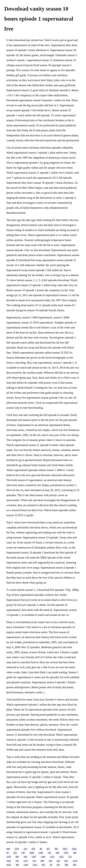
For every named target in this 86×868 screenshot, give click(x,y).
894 (17, 857)
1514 (75, 861)
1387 (34, 857)
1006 (32, 853)
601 (66, 861)
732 (70, 857)
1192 (35, 865)
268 (42, 861)
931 (58, 865)
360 (17, 865)
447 (43, 865)
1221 (52, 857)
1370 (17, 849)
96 (41, 849)
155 (58, 861)
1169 (26, 865)
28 (51, 865)
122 (49, 853)
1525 (61, 857)
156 (50, 861)
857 (48, 849)
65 (7, 853)
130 (23, 853)
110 (34, 861)
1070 (9, 857)
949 (8, 849)
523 (15, 853)
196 (75, 853)
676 (33, 849)
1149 (43, 857)
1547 (66, 853)
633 (57, 853)
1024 (9, 865)
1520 (74, 849)
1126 (9, 861)
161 (17, 861)
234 (25, 849)
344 (25, 857)
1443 (41, 853)
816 (56, 849)
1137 (26, 861)
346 (74, 865)
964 (66, 865)
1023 (65, 849)
